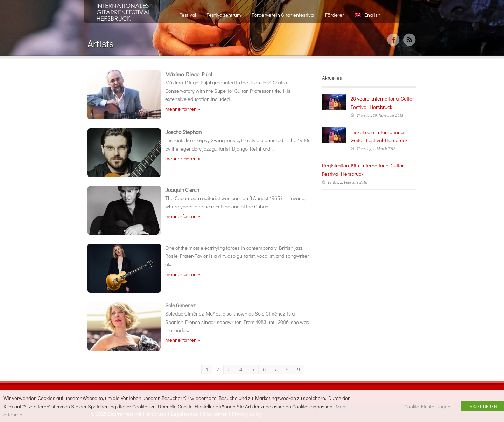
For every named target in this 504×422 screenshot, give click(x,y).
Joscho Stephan (183, 132)
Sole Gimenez (180, 305)
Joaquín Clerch (182, 190)
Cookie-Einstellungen (427, 406)
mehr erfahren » (183, 109)
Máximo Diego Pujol (189, 74)
